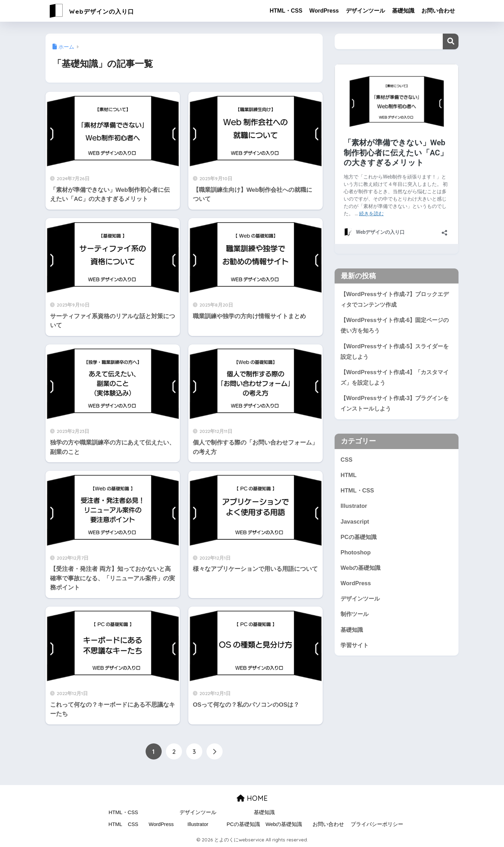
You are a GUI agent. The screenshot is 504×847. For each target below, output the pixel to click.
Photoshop (356, 555)
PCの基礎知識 (359, 540)
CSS (346, 461)
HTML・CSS (286, 11)
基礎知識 (403, 11)
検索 (451, 41)
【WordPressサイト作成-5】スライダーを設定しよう (394, 352)
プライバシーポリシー (377, 824)
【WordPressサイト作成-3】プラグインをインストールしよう (394, 405)
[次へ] (215, 752)
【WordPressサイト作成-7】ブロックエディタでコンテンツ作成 (394, 299)
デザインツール (365, 11)
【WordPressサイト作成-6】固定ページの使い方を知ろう (394, 325)
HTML (349, 477)
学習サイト (355, 649)
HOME (252, 798)
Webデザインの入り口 (102, 11)
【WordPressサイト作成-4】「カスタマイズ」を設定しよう (394, 378)
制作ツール (355, 618)
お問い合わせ (438, 11)
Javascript (355, 524)
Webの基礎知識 (362, 571)
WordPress (324, 11)
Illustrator (354, 508)
